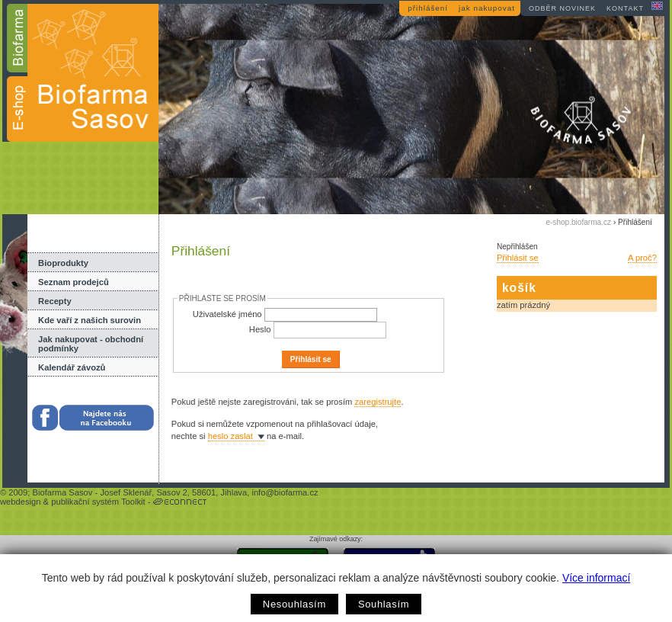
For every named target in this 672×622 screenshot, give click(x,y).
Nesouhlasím (294, 604)
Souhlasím (384, 604)
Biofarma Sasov (62, 492)
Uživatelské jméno (227, 314)
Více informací (596, 578)
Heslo (260, 329)
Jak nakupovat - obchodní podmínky (91, 344)
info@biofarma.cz (285, 492)
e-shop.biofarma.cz (578, 222)
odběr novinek (562, 8)
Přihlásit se (518, 258)
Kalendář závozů (72, 367)
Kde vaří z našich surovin (90, 320)
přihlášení (428, 8)
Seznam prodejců (74, 282)
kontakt (625, 8)
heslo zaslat (230, 436)
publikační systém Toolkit (98, 502)
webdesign (21, 502)
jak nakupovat (487, 8)
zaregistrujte (378, 402)
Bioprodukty (63, 263)
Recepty (55, 301)
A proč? (642, 258)
